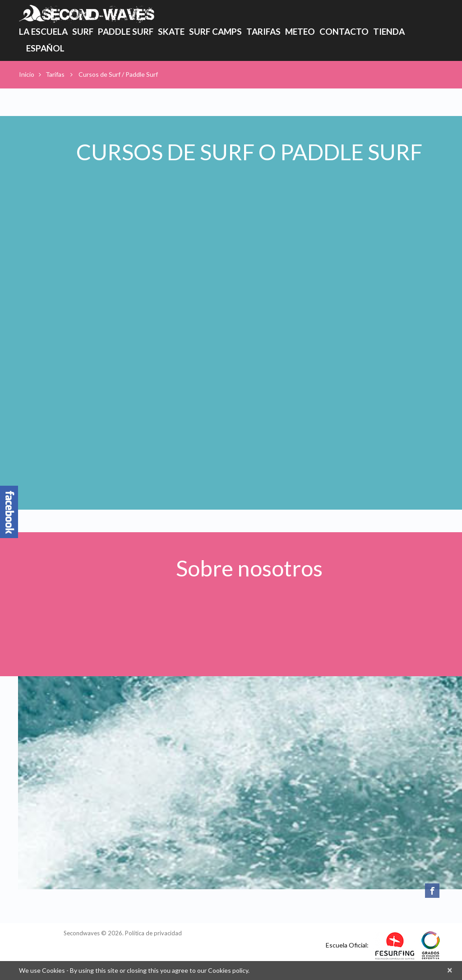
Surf (83, 31)
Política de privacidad (153, 933)
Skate (171, 31)
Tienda (389, 31)
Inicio (27, 74)
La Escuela (43, 33)
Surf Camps (215, 31)
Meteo (300, 31)
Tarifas (263, 33)
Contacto (344, 31)
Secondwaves (82, 933)
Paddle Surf (126, 31)
